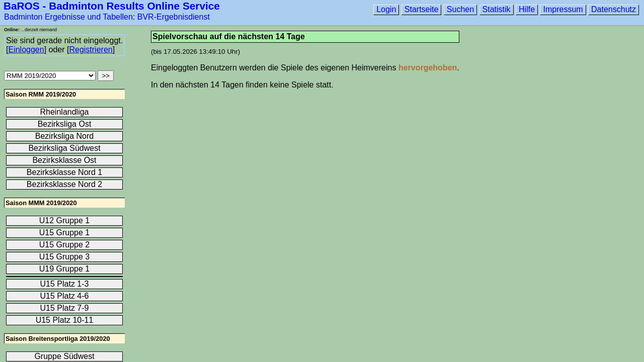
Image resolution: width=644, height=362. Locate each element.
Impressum (563, 9)
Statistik (497, 9)
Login (386, 9)
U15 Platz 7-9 (65, 308)
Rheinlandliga (65, 112)
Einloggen (26, 50)
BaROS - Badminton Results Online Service (112, 6)
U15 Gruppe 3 (65, 257)
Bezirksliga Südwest (64, 148)
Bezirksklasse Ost (64, 160)
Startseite (422, 9)
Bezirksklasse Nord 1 (64, 172)
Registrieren (91, 50)
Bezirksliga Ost (65, 124)
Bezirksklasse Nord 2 (64, 184)
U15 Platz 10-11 (65, 320)
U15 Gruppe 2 (65, 245)
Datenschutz (614, 9)
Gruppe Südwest (64, 356)
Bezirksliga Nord (64, 136)
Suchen (460, 9)
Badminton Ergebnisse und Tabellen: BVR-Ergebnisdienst (107, 17)
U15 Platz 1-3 (65, 284)
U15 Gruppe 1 (65, 233)
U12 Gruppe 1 (65, 220)
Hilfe (527, 9)
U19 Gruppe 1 (65, 269)
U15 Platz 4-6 (65, 296)
